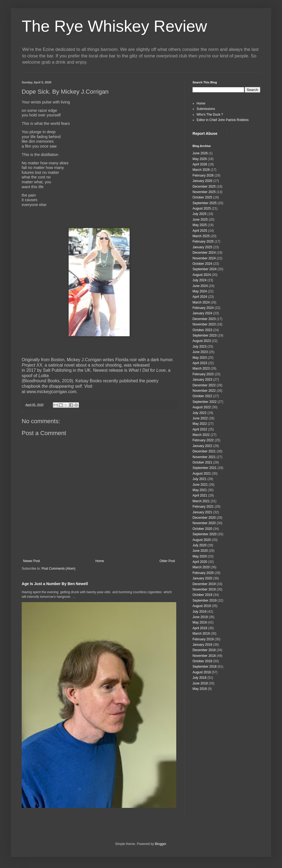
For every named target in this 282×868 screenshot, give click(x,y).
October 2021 (202, 462)
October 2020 (202, 529)
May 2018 (200, 689)
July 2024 (199, 280)
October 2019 (202, 595)
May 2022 (200, 424)
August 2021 (202, 474)
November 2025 (204, 192)
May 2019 (200, 622)
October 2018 (202, 661)
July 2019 (199, 612)
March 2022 (201, 435)
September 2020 (205, 534)
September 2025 (205, 203)
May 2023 (200, 358)
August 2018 (202, 672)
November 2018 (204, 656)
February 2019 (203, 639)
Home (100, 561)
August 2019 (202, 606)
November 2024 (204, 258)
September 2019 (205, 601)
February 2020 (203, 573)
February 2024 (203, 308)
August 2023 (202, 341)
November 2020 (204, 523)
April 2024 (200, 297)
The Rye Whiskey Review (114, 26)
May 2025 (200, 225)
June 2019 (200, 617)
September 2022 (205, 402)
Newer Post (31, 561)
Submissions (206, 109)
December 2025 (204, 187)
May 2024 (200, 291)
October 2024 (202, 264)
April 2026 (200, 164)
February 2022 (203, 440)
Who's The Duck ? (210, 115)
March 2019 (201, 634)
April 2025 (200, 231)
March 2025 (201, 236)
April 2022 (200, 429)
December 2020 (204, 518)
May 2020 (200, 556)
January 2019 (202, 645)
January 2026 (202, 181)
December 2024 (204, 253)
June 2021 (200, 485)
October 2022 (202, 396)
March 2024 (201, 302)
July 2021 (199, 479)
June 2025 (200, 220)
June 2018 (200, 683)
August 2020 (202, 540)
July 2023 (199, 347)
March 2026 (201, 170)
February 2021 (203, 507)
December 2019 (204, 584)
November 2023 (204, 324)
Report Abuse (205, 133)
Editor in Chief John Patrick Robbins (223, 120)
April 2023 (200, 363)
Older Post (167, 561)
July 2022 (199, 413)
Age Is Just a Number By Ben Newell (55, 584)
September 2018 (205, 667)
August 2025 (202, 208)
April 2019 (200, 628)
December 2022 (204, 385)
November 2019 (204, 589)
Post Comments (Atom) (58, 569)
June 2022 (200, 418)
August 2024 (202, 275)
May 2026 (200, 159)
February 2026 (203, 175)
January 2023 (202, 380)
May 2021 (200, 490)
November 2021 (204, 457)
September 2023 (205, 335)
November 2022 (204, 391)
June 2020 (200, 551)
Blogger (160, 844)
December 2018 (204, 650)
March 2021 (201, 501)
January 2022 (202, 446)
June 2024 (200, 286)
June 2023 (200, 352)
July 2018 (199, 678)
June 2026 (200, 153)
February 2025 (203, 242)
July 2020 (199, 545)
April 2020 (200, 562)
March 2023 (201, 368)
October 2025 (202, 197)
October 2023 (202, 330)
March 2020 (201, 567)
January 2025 (202, 247)
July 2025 (199, 214)
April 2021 (200, 495)
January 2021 (202, 512)
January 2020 (202, 578)
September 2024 (205, 269)
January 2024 (202, 313)
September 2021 (205, 468)
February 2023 (203, 374)
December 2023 (204, 319)
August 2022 (202, 407)
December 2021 (204, 451)
